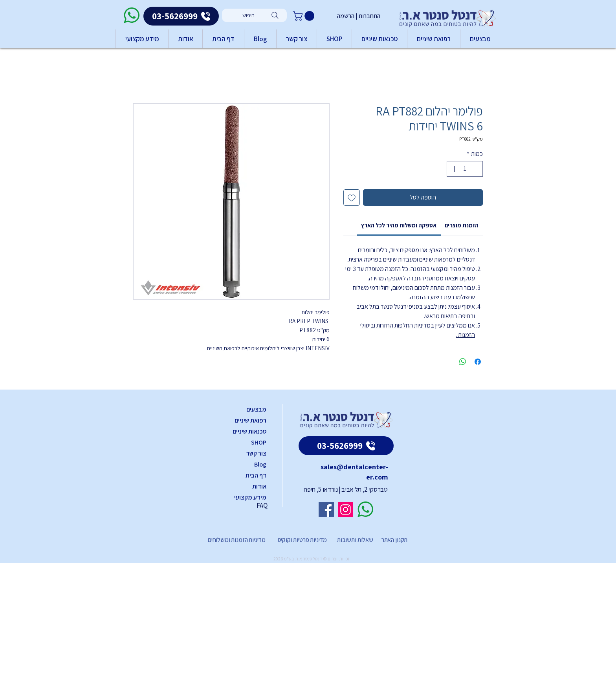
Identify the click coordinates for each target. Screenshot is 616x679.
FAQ (262, 505)
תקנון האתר (394, 540)
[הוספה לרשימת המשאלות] (352, 198)
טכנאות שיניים (249, 431)
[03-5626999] (181, 16)
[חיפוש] (254, 15)
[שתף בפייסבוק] (478, 362)
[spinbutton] (465, 169)
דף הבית (256, 475)
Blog (260, 464)
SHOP (259, 442)
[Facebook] (326, 510)
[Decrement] (476, 169)
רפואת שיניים (250, 420)
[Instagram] (346, 510)
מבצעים (256, 409)
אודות (259, 486)
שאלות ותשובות (355, 540)
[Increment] (453, 169)
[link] (399, 225)
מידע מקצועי (250, 497)
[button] (305, 16)
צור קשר (256, 453)
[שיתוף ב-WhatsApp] (463, 362)
